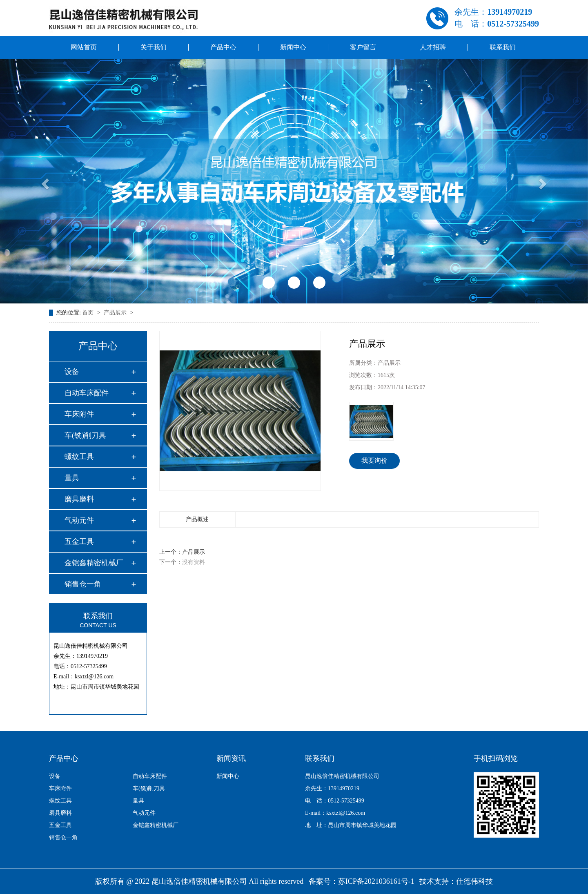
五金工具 (79, 542)
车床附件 (79, 414)
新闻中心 (293, 47)
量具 (72, 478)
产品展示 (116, 313)
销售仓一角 (83, 584)
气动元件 (79, 520)
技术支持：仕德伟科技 (456, 881)
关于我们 (154, 47)
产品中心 (223, 47)
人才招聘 (433, 47)
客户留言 (363, 47)
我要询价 (374, 460)
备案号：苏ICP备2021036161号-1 (362, 881)
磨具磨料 (79, 499)
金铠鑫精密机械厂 (94, 563)
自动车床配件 (87, 393)
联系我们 (503, 47)
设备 (72, 372)
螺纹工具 (79, 457)
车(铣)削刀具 (85, 435)
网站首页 (84, 47)
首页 (89, 313)
